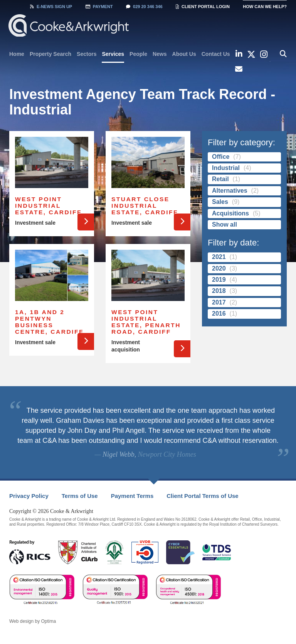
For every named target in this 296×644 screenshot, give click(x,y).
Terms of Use (80, 496)
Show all (225, 224)
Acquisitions (230, 213)
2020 (219, 268)
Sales (220, 202)
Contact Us (216, 54)
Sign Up (51, 7)
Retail (220, 179)
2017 (219, 302)
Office (221, 157)
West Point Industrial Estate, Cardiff (48, 206)
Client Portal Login (203, 7)
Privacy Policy (29, 496)
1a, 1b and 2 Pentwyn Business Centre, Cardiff (49, 322)
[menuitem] (17, 54)
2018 (219, 291)
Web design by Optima (33, 621)
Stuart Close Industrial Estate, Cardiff (145, 206)
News (160, 54)
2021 (219, 257)
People (138, 54)
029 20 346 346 (144, 7)
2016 (219, 314)
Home (17, 54)
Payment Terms (132, 496)
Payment (99, 7)
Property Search (50, 54)
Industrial (226, 168)
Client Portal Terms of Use (202, 496)
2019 (219, 280)
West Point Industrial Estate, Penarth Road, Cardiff (146, 322)
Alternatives (230, 191)
